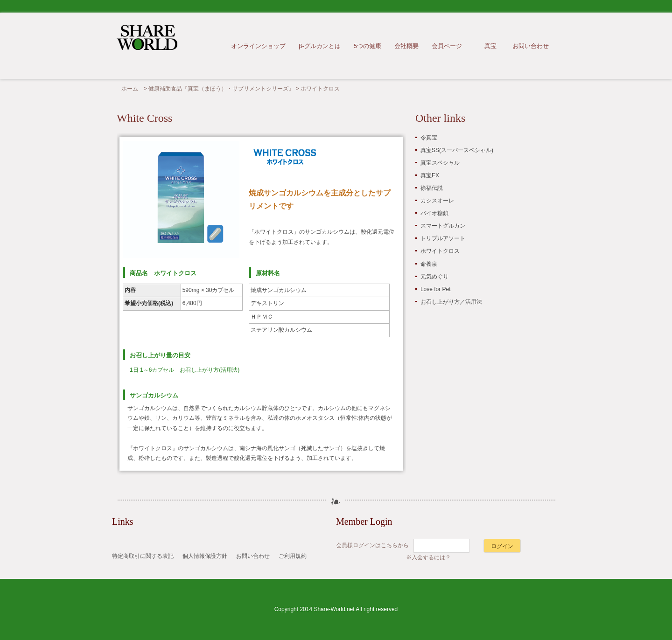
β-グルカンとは (320, 46)
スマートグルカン (443, 226)
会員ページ (447, 46)
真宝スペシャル (440, 163)
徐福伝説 (432, 188)
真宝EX (430, 175)
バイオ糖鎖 (434, 213)
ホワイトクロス (440, 251)
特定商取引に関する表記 (143, 556)
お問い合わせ (531, 46)
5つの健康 (367, 46)
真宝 (490, 46)
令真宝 (429, 138)
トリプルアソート (443, 238)
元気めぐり (434, 277)
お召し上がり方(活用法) (210, 370)
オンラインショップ (258, 46)
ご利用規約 (293, 556)
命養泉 (429, 264)
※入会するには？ (428, 557)
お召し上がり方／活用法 (451, 302)
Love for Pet (436, 289)
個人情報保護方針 (205, 556)
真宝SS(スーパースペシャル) (457, 150)
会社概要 (406, 46)
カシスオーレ (437, 201)
